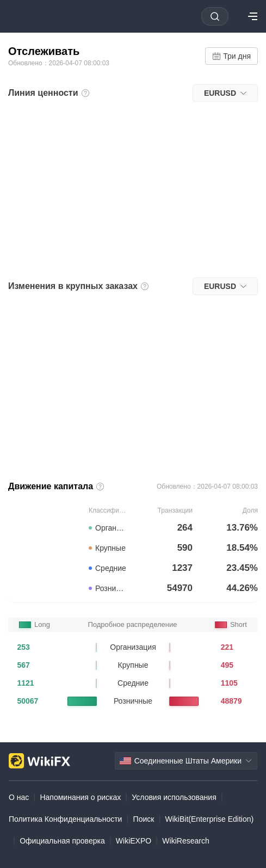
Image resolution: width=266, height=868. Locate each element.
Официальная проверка (62, 841)
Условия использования (174, 797)
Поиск (144, 819)
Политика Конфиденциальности (65, 819)
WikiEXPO (134, 841)
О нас (19, 797)
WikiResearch (185, 841)
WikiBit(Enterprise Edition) (210, 819)
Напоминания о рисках (80, 797)
